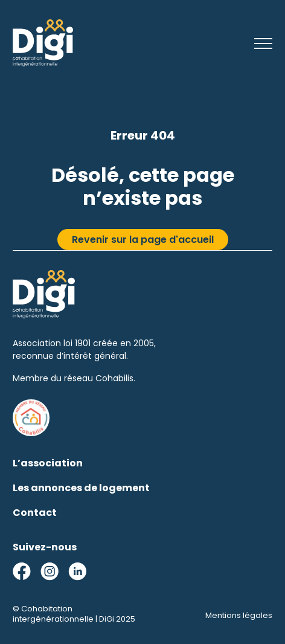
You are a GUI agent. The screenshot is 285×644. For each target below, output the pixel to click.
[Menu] (263, 45)
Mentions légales (239, 615)
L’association (48, 463)
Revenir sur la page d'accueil (143, 240)
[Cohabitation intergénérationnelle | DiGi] (43, 63)
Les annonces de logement (81, 488)
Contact (35, 513)
